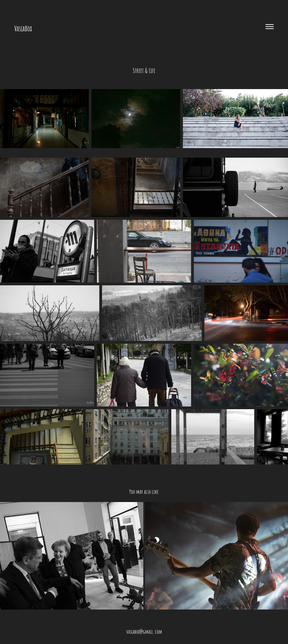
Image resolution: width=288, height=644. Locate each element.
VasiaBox (23, 28)
